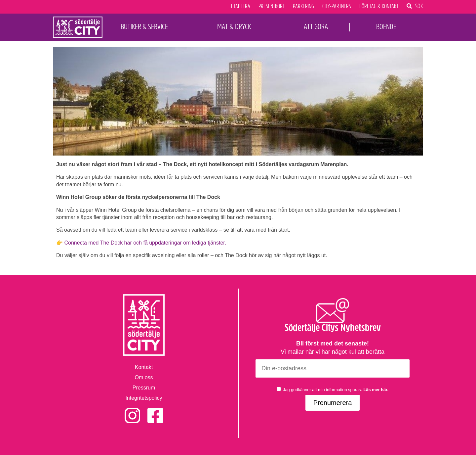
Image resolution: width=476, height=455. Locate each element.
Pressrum (144, 388)
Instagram (132, 411)
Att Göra (316, 27)
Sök (419, 6)
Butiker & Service (144, 27)
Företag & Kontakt (379, 7)
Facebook (155, 411)
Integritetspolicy (144, 398)
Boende (386, 27)
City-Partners (337, 7)
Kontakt (144, 367)
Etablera (241, 7)
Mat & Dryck (234, 27)
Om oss (144, 377)
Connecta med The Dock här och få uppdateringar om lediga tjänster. (144, 243)
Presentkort (272, 7)
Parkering (303, 7)
